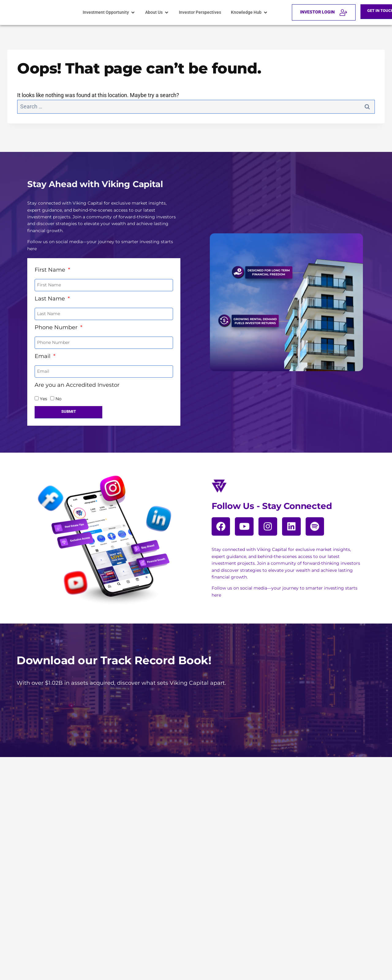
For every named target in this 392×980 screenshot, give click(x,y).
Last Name (51, 295)
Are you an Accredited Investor (77, 381)
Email (43, 352)
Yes (43, 395)
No (58, 395)
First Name (51, 266)
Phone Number (57, 323)
